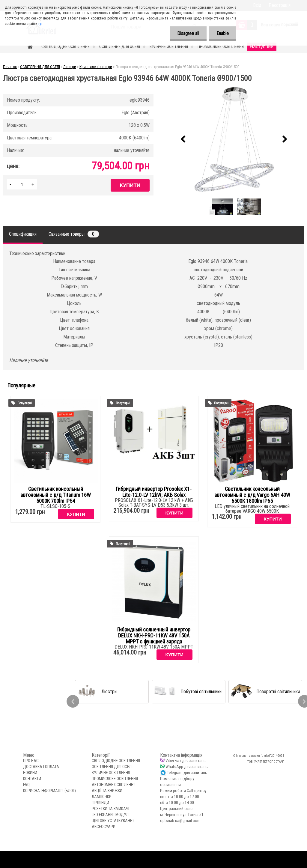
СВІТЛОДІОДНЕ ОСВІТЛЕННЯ (66, 46)
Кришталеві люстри (96, 67)
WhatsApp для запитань (187, 767)
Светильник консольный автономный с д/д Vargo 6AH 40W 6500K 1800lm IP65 (252, 495)
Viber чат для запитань (186, 761)
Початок (10, 67)
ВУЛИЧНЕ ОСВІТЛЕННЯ (169, 46)
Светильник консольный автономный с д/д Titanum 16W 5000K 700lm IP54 (56, 495)
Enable (223, 33)
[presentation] (183, 139)
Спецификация (23, 234)
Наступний (262, 47)
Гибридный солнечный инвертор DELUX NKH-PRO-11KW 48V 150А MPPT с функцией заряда (154, 636)
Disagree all (188, 33)
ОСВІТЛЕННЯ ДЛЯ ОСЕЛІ (120, 46)
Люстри (70, 67)
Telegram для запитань (187, 773)
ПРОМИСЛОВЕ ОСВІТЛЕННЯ (221, 46)
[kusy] (22, 184)
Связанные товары (74, 234)
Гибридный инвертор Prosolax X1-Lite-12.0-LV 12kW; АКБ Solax (154, 492)
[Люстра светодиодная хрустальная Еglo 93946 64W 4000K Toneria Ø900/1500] (234, 139)
